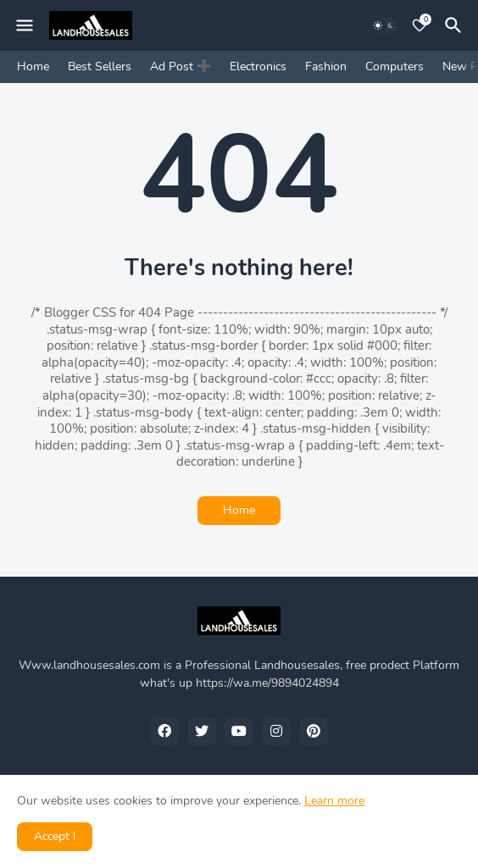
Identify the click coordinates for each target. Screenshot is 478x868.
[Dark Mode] (384, 25)
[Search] (456, 25)
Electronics (258, 66)
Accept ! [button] (55, 836)
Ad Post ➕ (181, 66)
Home (33, 66)
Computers (395, 66)
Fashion (326, 66)
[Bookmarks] (420, 25)
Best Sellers (100, 66)
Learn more (334, 801)
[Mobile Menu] (25, 25)
